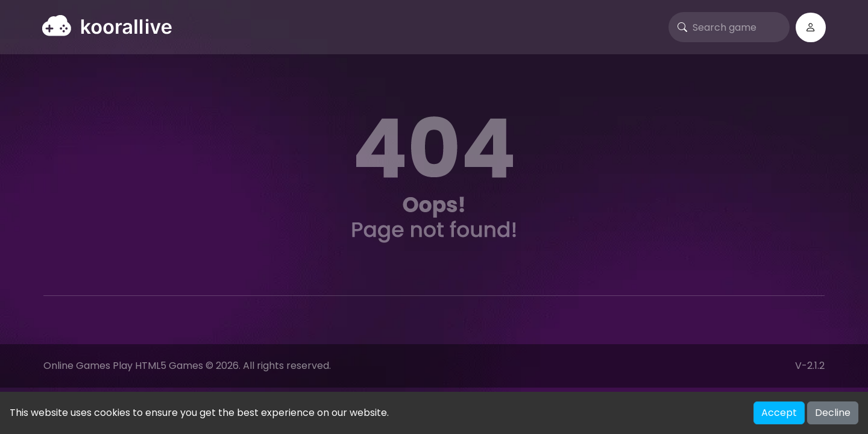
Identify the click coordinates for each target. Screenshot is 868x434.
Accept (779, 413)
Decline (833, 413)
